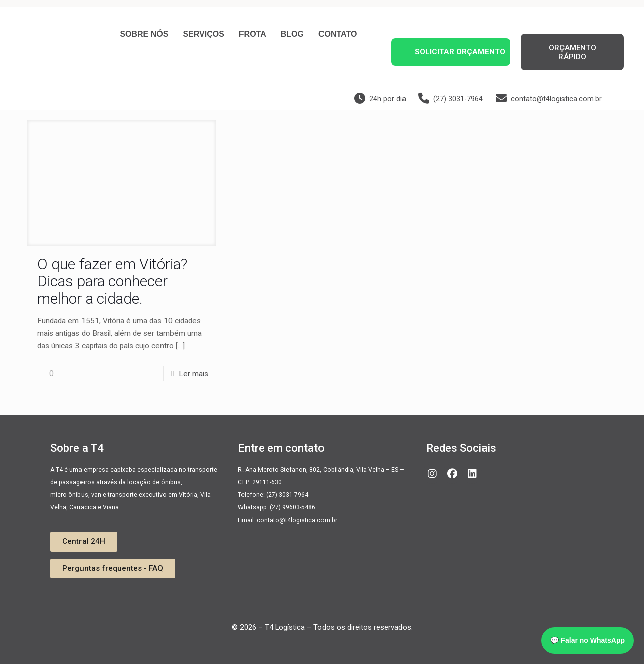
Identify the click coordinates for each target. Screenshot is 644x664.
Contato (338, 34)
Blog (292, 34)
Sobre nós (144, 34)
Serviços (203, 34)
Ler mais (193, 374)
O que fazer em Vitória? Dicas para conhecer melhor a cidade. (112, 281)
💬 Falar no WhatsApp (588, 640)
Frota (253, 34)
